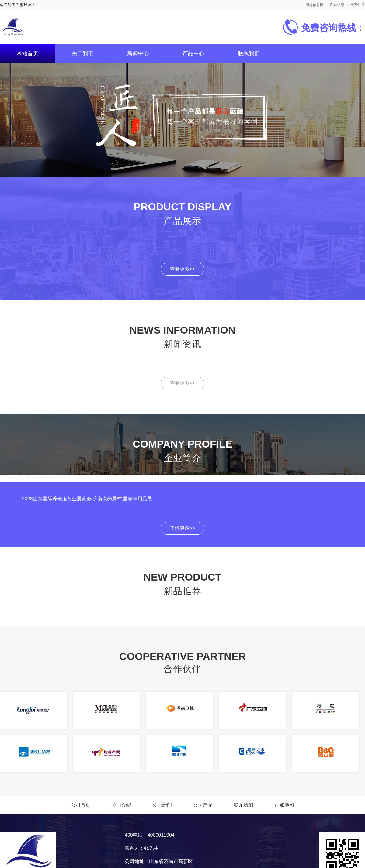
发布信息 (337, 5)
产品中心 (193, 53)
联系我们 (249, 53)
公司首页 (81, 805)
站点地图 (284, 805)
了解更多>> (183, 528)
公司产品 (203, 805)
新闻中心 (138, 53)
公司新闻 (162, 805)
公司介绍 (121, 805)
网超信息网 (315, 5)
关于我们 (83, 53)
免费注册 (358, 5)
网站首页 (27, 53)
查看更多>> (183, 269)
